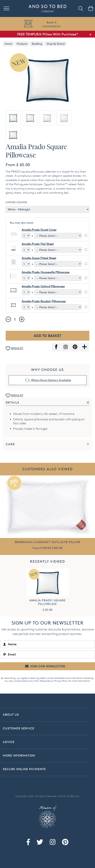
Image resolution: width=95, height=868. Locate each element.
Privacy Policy (61, 681)
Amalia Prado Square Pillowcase (48, 602)
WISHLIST (15, 349)
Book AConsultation (52, 24)
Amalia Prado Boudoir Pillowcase (44, 301)
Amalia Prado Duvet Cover (39, 230)
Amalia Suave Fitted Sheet (39, 258)
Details (13, 403)
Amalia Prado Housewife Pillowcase (46, 272)
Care (10, 444)
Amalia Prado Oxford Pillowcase (43, 286)
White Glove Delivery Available (51, 380)
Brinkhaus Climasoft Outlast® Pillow (48, 542)
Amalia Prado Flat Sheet (38, 244)
